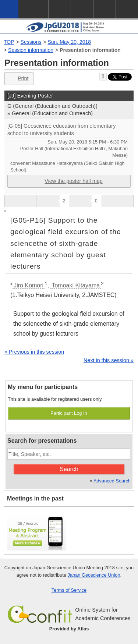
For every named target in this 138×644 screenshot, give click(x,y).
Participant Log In (69, 413)
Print (18, 79)
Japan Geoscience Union (94, 575)
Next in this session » (109, 360)
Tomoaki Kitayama (76, 285)
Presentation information (90, 50)
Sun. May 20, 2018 (70, 42)
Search (69, 469)
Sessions (31, 42)
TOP (9, 42)
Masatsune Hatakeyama (57, 163)
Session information (31, 50)
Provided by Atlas (69, 629)
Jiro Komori (29, 285)
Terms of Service (69, 590)
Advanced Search (112, 481)
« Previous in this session (34, 352)
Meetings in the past (35, 498)
